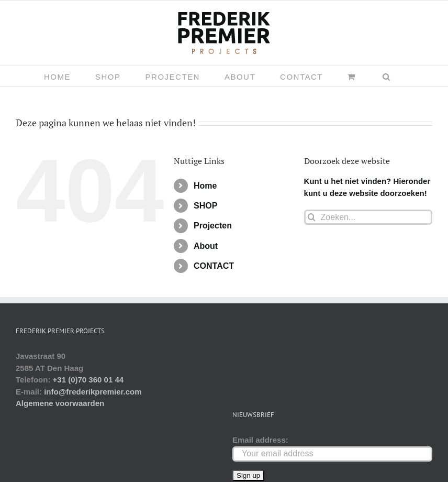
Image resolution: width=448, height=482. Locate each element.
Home (205, 186)
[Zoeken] (312, 217)
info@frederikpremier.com (93, 392)
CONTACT (214, 266)
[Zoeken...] (368, 217)
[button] (387, 76)
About (206, 246)
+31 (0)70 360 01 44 (88, 380)
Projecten (213, 226)
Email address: (260, 440)
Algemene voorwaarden (60, 403)
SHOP (205, 206)
